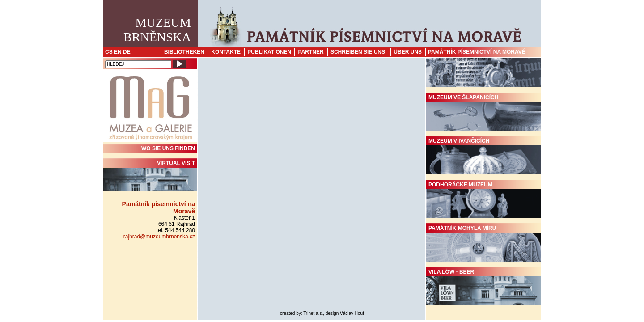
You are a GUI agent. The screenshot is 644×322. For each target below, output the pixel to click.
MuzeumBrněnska (157, 30)
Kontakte (226, 52)
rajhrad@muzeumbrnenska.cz (159, 237)
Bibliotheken (184, 52)
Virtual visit (150, 176)
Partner (311, 52)
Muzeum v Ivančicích (483, 156)
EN (118, 52)
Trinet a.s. (313, 313)
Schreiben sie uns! (359, 52)
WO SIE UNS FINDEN (168, 148)
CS (109, 52)
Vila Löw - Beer (483, 287)
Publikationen (269, 52)
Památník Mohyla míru (483, 243)
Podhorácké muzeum (483, 200)
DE (127, 52)
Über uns (408, 52)
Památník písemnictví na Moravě (477, 52)
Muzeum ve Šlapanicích (483, 113)
